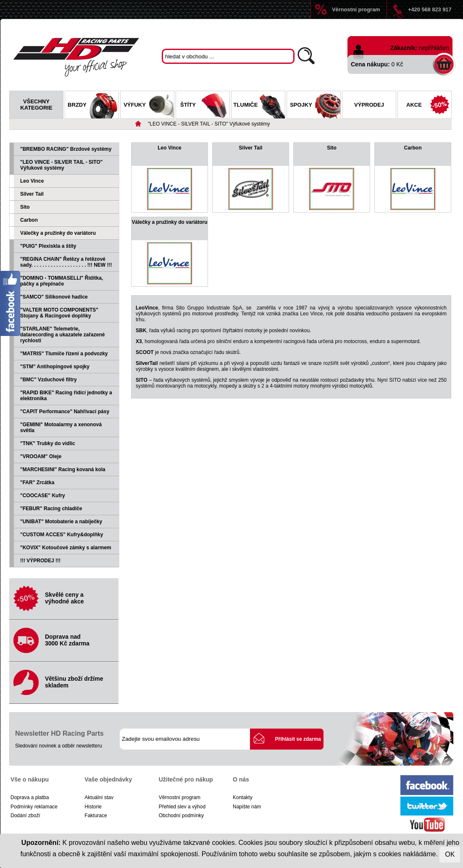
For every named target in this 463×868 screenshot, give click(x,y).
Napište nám (247, 807)
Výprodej (369, 105)
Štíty (205, 106)
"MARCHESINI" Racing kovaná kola (63, 469)
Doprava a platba (30, 797)
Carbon (29, 220)
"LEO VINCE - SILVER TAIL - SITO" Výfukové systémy (209, 124)
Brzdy (93, 106)
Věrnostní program (356, 9)
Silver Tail (32, 194)
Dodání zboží (25, 816)
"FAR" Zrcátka (37, 483)
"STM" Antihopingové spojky (55, 367)
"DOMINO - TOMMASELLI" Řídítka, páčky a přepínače (62, 281)
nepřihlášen (434, 48)
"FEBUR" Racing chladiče (51, 509)
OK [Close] (450, 854)
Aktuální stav (99, 797)
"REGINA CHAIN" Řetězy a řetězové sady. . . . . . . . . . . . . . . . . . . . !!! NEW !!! (66, 262)
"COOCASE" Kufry (43, 496)
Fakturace (96, 816)
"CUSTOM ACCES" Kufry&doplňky (62, 535)
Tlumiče (259, 106)
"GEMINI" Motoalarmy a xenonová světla (61, 427)
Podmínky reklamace (34, 807)
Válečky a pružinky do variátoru (58, 233)
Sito (25, 207)
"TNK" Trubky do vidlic (48, 443)
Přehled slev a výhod (182, 807)
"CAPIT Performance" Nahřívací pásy (65, 412)
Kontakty (243, 797)
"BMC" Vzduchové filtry (49, 380)
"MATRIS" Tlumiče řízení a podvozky (64, 354)
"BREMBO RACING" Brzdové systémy (66, 149)
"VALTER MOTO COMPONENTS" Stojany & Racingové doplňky (59, 313)
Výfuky (149, 106)
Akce (429, 106)
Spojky (315, 106)
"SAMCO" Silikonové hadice (54, 297)
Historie (93, 807)
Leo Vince (32, 181)
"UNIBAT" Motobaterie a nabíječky (61, 522)
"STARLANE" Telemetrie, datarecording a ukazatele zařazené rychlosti (62, 335)
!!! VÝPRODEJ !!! (40, 561)
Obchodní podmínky (181, 816)
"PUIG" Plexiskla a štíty (48, 246)
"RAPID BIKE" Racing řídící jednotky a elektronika (66, 396)
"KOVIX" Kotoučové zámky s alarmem (66, 548)
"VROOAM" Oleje (41, 456)
